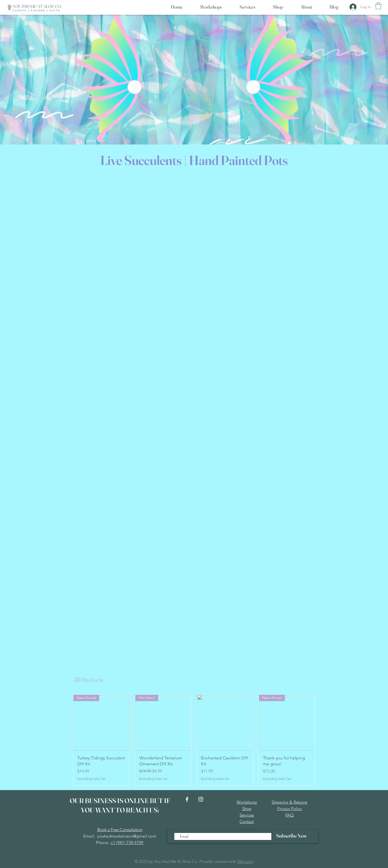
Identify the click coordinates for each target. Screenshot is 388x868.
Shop (247, 809)
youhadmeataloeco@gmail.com (127, 836)
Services (247, 815)
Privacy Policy (290, 809)
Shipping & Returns (289, 802)
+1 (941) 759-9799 (127, 843)
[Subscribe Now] (291, 836)
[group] (194, 740)
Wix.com (245, 861)
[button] (378, 6)
